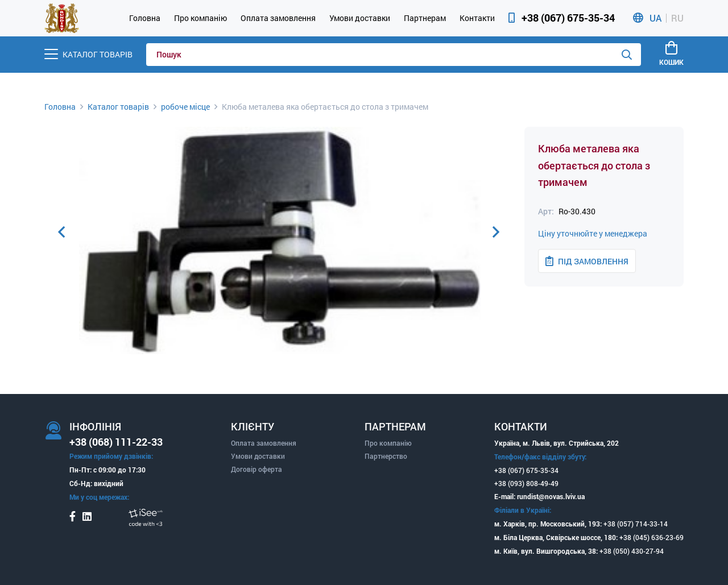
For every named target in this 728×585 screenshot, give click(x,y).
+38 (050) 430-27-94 (632, 551)
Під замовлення (587, 262)
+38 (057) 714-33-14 (636, 524)
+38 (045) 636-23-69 (652, 537)
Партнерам (425, 18)
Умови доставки (360, 18)
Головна (145, 18)
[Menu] (88, 54)
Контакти (477, 18)
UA (655, 18)
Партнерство (386, 456)
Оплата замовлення (278, 18)
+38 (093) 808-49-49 (526, 483)
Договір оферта (257, 469)
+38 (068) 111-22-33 (116, 442)
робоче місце (185, 107)
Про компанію (200, 18)
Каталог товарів (118, 107)
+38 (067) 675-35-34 (568, 18)
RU (677, 18)
